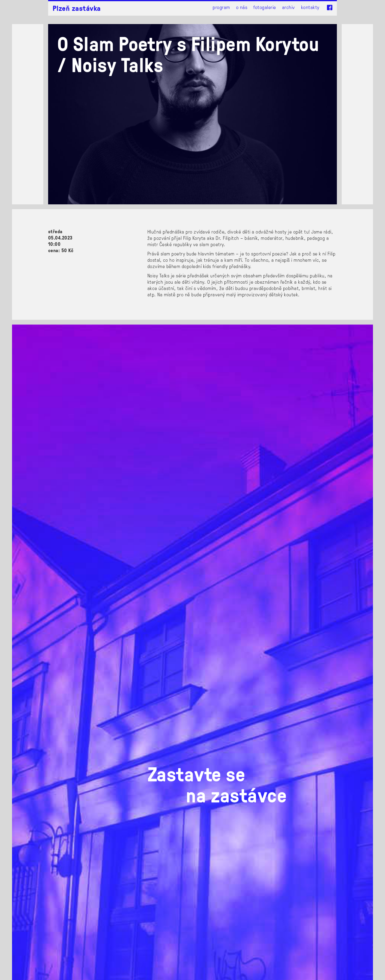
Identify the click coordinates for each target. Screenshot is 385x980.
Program (221, 7)
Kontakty (310, 7)
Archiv (289, 7)
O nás (242, 7)
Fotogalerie (265, 7)
